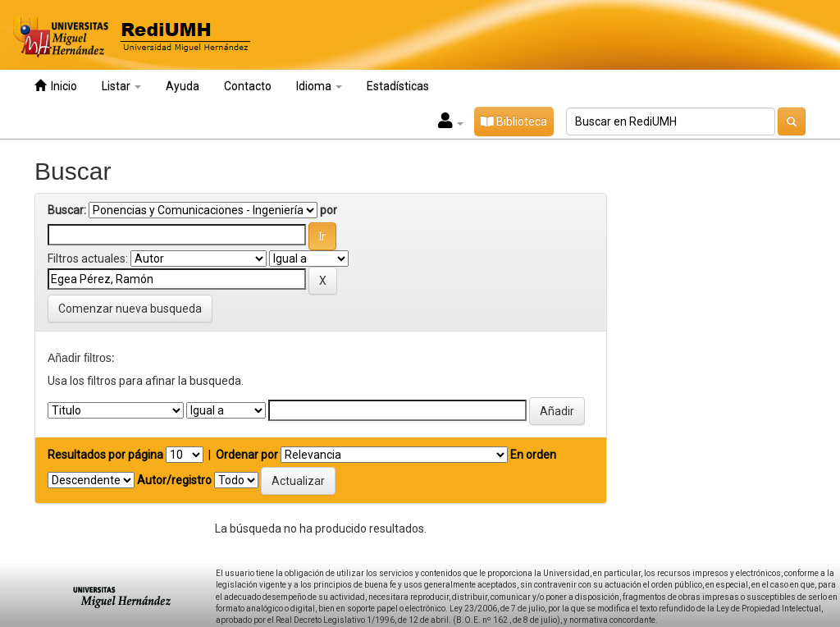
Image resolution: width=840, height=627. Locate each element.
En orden (533, 455)
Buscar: (67, 210)
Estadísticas (398, 86)
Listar (121, 86)
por (329, 210)
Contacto (248, 86)
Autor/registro (174, 480)
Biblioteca (514, 121)
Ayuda (183, 86)
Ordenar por (247, 455)
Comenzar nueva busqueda (130, 309)
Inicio (56, 86)
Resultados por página (105, 455)
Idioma (319, 86)
